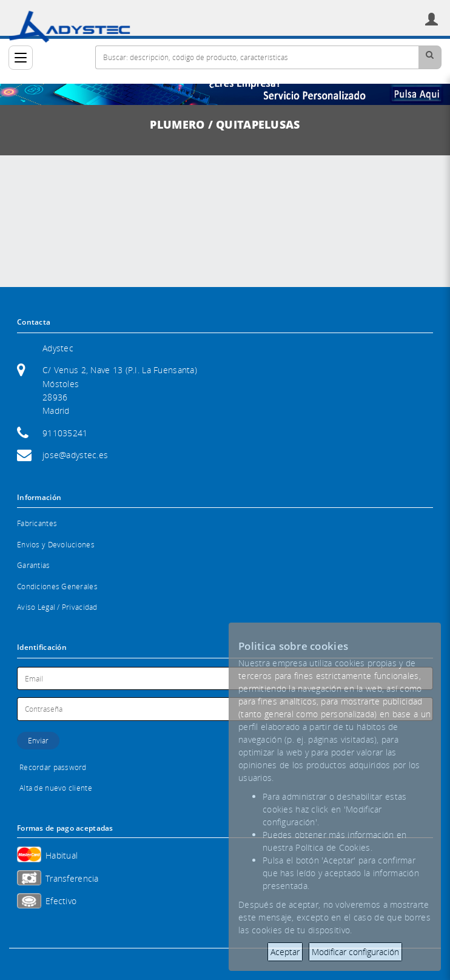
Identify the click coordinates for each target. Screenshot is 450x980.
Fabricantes (37, 523)
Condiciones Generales (57, 586)
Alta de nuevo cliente (56, 788)
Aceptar (285, 952)
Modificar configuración (355, 952)
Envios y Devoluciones (56, 545)
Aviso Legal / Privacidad (57, 607)
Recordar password (53, 767)
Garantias (34, 565)
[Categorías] (21, 58)
